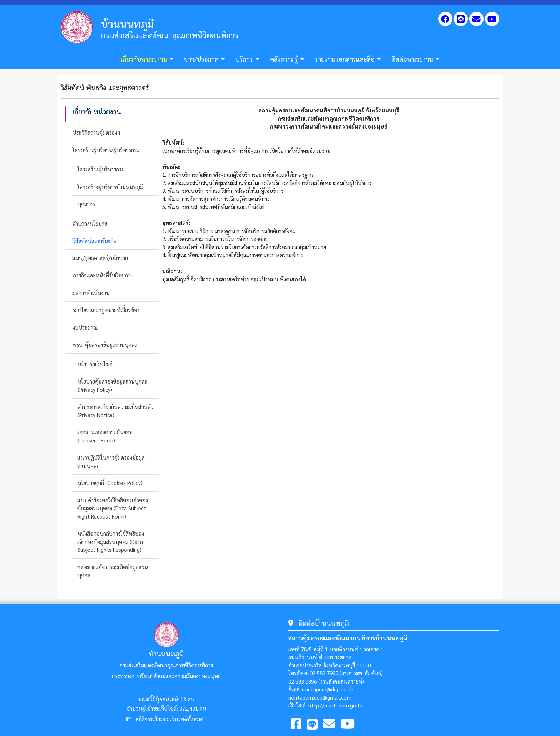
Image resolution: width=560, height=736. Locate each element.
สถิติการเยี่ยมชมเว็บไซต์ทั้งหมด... (171, 719)
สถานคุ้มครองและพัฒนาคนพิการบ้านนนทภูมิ (348, 638)
